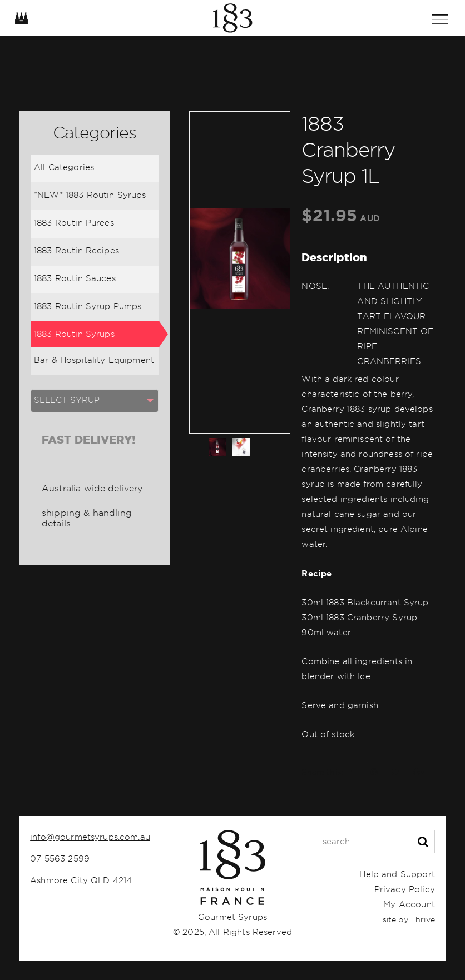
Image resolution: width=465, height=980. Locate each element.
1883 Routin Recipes (76, 251)
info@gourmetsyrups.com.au (90, 837)
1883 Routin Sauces (75, 278)
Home (233, 18)
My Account (409, 904)
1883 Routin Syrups (74, 334)
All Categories (64, 167)
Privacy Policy (405, 889)
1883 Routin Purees (74, 223)
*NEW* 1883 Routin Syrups (90, 195)
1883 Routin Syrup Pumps (88, 306)
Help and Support (397, 874)
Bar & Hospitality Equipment (94, 360)
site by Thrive (409, 919)
